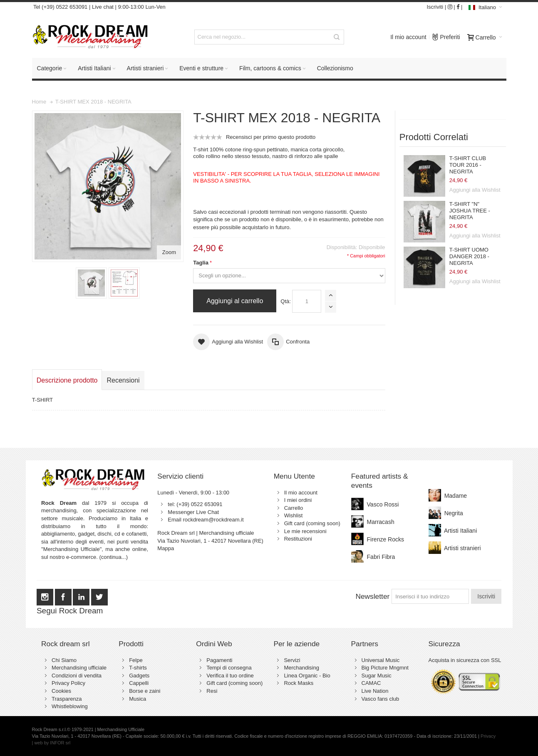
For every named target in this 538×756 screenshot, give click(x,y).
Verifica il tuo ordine (230, 676)
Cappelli (139, 683)
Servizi (292, 660)
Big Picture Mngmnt (385, 668)
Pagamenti (219, 660)
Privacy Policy (68, 683)
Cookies (61, 691)
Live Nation (375, 691)
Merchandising (301, 668)
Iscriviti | (436, 7)
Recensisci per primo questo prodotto (271, 137)
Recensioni (123, 380)
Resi (212, 691)
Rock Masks (299, 683)
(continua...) (114, 557)
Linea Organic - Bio (307, 676)
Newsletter (372, 596)
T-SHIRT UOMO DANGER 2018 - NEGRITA (469, 257)
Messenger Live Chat (193, 512)
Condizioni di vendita (77, 676)
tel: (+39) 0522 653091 (195, 504)
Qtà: (286, 301)
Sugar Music (377, 676)
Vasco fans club (381, 699)
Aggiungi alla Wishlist (475, 190)
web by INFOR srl (52, 743)
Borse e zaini (145, 691)
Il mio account (408, 37)
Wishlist (294, 515)
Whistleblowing (70, 706)
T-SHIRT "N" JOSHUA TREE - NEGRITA (470, 211)
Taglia (201, 263)
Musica (138, 699)
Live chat (103, 7)
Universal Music (381, 660)
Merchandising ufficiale (79, 668)
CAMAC (371, 683)
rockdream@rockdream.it (213, 520)
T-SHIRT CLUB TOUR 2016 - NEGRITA (468, 165)
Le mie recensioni (305, 531)
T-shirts (138, 668)
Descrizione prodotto (67, 380)
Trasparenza (67, 699)
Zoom (169, 252)
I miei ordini (298, 500)
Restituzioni (298, 539)
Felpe (136, 660)
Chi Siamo (64, 660)
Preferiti (446, 35)
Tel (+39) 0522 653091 (60, 7)
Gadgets (139, 676)
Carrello (294, 508)
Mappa (166, 548)
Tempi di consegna (229, 668)
